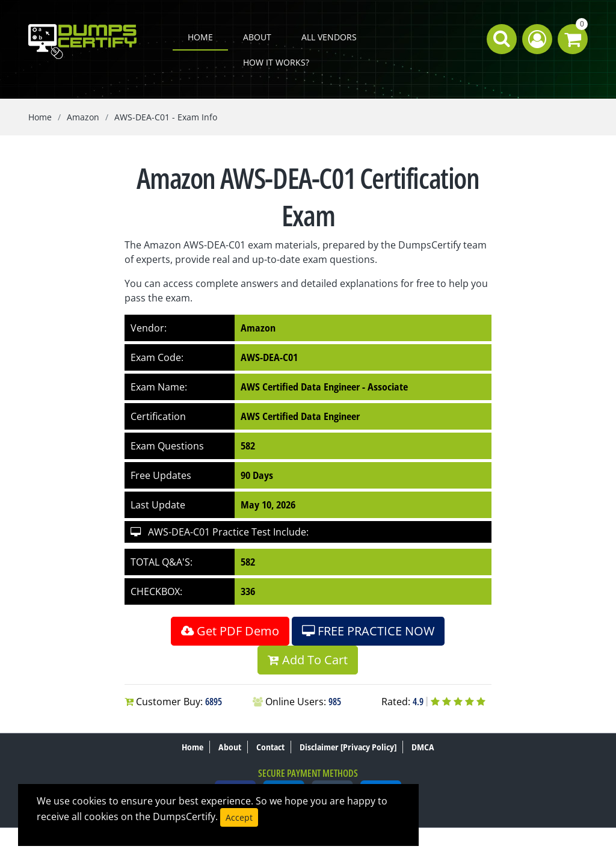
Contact (270, 747)
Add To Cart (308, 660)
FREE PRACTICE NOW (368, 631)
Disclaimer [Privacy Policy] (348, 747)
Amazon (83, 117)
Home (200, 37)
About (257, 37)
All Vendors (329, 37)
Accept (239, 817)
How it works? (276, 62)
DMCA (423, 747)
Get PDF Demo (230, 631)
